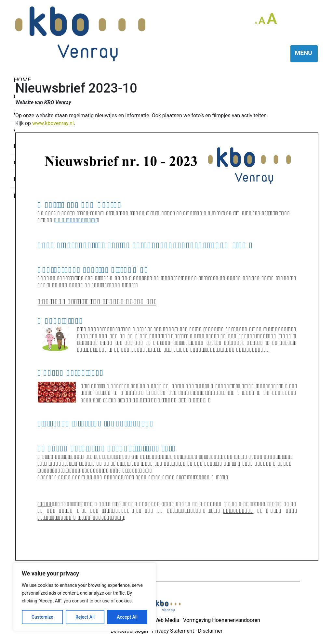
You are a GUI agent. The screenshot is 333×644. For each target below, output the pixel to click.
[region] (85, 597)
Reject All (85, 617)
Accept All (127, 617)
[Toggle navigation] (304, 54)
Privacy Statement (173, 631)
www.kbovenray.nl (53, 123)
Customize (42, 617)
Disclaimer (210, 631)
